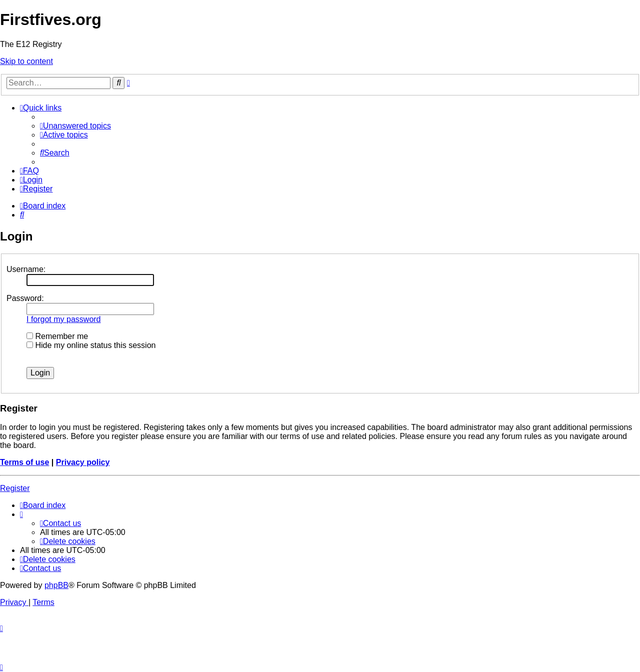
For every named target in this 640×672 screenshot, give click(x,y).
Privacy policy (83, 462)
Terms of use (24, 462)
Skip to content (26, 61)
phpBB (56, 585)
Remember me (57, 336)
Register (15, 488)
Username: (26, 269)
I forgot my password (64, 319)
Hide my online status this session (91, 345)
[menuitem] (75, 126)
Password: (25, 298)
